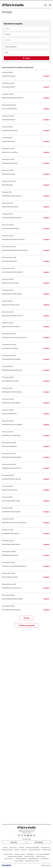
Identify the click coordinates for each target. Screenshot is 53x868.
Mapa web (24, 850)
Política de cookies (47, 850)
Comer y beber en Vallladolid (43, 854)
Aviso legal (21, 848)
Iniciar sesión (45, 5)
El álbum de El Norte (29, 856)
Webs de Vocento (46, 865)
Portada (7, 12)
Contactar (5, 848)
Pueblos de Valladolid (21, 859)
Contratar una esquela (26, 625)
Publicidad (17, 850)
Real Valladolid (30, 854)
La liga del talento (45, 859)
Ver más (26, 618)
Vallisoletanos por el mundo (32, 861)
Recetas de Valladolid (33, 859)
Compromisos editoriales (34, 850)
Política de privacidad (7, 850)
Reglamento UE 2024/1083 (32, 848)
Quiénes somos (13, 848)
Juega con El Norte (19, 861)
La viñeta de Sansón (8, 854)
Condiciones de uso (45, 848)
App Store (14, 842)
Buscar (26, 58)
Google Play (39, 842)
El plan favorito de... (9, 859)
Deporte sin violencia (20, 854)
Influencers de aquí (41, 856)
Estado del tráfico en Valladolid (15, 856)
